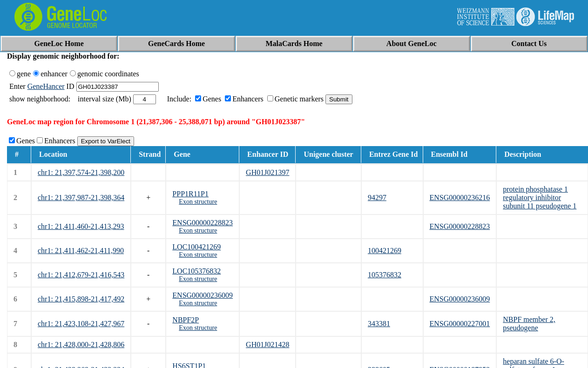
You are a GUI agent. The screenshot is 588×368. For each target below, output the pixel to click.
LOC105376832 (196, 271)
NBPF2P (186, 320)
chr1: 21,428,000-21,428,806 (81, 345)
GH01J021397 (267, 172)
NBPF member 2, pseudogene (529, 324)
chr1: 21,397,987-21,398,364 (81, 197)
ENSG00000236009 (203, 295)
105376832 (385, 275)
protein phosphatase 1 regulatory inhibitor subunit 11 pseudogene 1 (540, 197)
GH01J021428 (267, 345)
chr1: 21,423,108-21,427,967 (81, 324)
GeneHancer (46, 86)
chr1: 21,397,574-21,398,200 (81, 172)
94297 (377, 197)
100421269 (385, 251)
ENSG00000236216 (460, 197)
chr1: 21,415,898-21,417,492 (81, 299)
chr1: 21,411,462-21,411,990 (81, 251)
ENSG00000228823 (203, 223)
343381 (379, 324)
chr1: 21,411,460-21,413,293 (81, 226)
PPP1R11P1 (190, 194)
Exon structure (198, 202)
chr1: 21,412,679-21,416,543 (81, 275)
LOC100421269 (196, 247)
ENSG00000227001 (460, 324)
